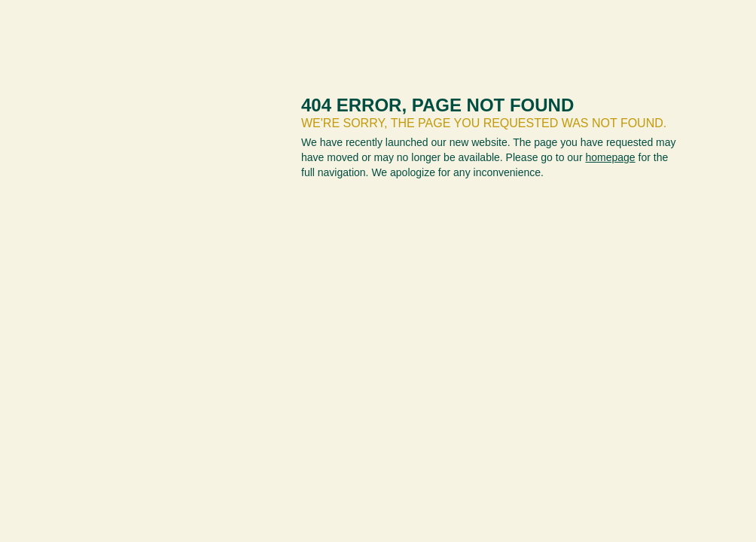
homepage (610, 157)
